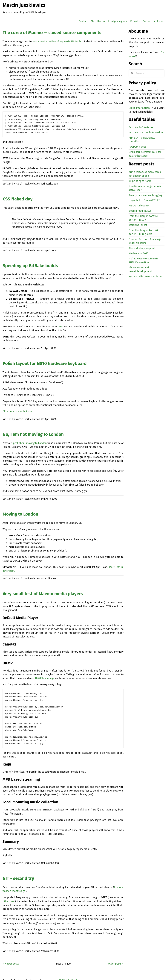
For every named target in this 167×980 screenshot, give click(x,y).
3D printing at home (140, 181)
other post (9, 897)
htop (60, 325)
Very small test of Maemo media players (43, 592)
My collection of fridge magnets (109, 21)
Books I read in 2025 (140, 211)
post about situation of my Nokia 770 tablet (57, 41)
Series (146, 21)
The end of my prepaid (142, 248)
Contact (83, 21)
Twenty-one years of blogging (145, 195)
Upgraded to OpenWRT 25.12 (145, 200)
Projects (135, 21)
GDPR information (139, 108)
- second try (18, 874)
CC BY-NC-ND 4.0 (68, 976)
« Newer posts (11, 959)
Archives (158, 21)
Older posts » (116, 959)
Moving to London (20, 513)
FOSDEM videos (137, 147)
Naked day (18, 198)
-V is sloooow (139, 206)
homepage (45, 677)
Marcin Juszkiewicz (24, 5)
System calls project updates (145, 277)
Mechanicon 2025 (138, 253)
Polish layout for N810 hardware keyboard (45, 362)
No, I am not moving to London (33, 433)
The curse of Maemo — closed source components (52, 33)
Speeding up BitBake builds (30, 265)
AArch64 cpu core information (146, 133)
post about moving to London (30, 442)
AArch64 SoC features (141, 127)
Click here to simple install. (18, 410)
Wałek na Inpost (138, 225)
